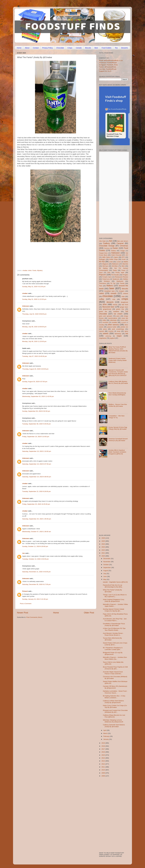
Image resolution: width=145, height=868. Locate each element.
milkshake (113, 320)
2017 (103, 749)
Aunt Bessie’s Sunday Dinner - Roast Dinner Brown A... (113, 634)
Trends (122, 283)
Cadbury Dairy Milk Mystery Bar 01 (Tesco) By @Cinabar (118, 382)
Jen (24, 553)
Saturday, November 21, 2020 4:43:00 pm (36, 572)
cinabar (25, 270)
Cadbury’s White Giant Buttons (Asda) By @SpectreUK (113, 702)
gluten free (120, 309)
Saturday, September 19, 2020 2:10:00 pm (37, 451)
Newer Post (23, 613)
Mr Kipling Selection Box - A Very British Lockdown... (114, 697)
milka (104, 320)
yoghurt (112, 338)
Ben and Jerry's (123, 241)
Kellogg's (102, 259)
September (107, 567)
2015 (103, 755)
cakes (101, 293)
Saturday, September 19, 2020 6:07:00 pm (37, 464)
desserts (110, 302)
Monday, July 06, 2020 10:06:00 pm (34, 327)
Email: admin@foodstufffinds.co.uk (111, 60)
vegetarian (103, 338)
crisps (125, 299)
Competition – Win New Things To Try (116, 417)
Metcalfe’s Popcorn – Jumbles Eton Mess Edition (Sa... (115, 658)
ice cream (118, 314)
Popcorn (103, 275)
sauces (102, 331)
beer (112, 288)
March (106, 733)
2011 (103, 767)
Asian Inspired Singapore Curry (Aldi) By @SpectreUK (114, 600)
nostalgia (124, 322)
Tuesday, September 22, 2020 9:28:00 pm (36, 491)
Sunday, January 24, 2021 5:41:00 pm (35, 599)
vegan (119, 336)
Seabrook (116, 279)
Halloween (116, 253)
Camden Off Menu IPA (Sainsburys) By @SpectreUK (115, 687)
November (107, 562)
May (105, 579)
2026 (103, 538)
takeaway (118, 334)
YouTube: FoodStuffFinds (108, 69)
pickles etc (124, 327)
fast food (125, 305)
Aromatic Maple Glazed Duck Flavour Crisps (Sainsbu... (113, 673)
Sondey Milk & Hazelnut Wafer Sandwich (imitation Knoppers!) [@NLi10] (117, 452)
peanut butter (112, 327)
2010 (103, 770)
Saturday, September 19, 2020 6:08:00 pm (37, 477)
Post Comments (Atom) (34, 617)
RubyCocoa (106, 279)
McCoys (105, 266)
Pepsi (101, 273)
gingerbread (107, 309)
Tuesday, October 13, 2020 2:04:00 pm (35, 559)
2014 (103, 758)
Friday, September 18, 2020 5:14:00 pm (36, 437)
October (106, 565)
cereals (114, 293)
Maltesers (115, 264)
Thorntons (103, 283)
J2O (127, 255)
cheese (126, 293)
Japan (116, 257)
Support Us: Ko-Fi (105, 71)
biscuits (125, 289)
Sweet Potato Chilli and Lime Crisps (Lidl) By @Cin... (115, 644)
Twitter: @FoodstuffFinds (108, 67)
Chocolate (60, 48)
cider (123, 296)
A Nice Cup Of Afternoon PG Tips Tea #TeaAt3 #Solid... (114, 629)
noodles (114, 322)
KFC (123, 257)
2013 (103, 761)
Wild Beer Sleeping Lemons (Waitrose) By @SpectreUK (113, 721)
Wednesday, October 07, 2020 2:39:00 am (37, 532)
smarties (111, 331)
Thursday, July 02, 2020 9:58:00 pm (34, 314)
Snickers (107, 281)
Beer (96, 48)
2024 (103, 544)
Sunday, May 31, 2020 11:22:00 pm (34, 299)
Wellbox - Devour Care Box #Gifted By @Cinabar (118, 405)
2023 (103, 547)
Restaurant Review (121, 277)
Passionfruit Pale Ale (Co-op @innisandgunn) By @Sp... (113, 586)
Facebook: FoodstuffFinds (108, 63)
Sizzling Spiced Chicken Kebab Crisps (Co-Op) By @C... (114, 610)
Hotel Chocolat (116, 255)
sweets (106, 333)
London (119, 262)
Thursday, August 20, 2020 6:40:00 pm (35, 369)
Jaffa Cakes (106, 257)
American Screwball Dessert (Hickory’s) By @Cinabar (118, 440)
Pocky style (120, 272)
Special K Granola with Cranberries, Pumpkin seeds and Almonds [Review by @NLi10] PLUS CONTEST (118, 373)
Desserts (124, 48)
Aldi (110, 241)
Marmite (125, 264)
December (107, 559)
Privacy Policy (48, 48)
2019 (103, 743)
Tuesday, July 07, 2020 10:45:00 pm (34, 356)
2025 (103, 541)
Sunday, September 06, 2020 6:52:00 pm (36, 411)
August (106, 571)
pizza (105, 329)
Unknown (26, 306)
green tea (103, 311)
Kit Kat (102, 262)
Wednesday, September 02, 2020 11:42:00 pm (38, 396)
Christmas (124, 246)
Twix (101, 286)
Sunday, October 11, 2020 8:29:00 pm (35, 546)
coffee (102, 299)
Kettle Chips (114, 259)
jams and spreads (106, 316)
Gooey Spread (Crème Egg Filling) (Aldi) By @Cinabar (118, 428)
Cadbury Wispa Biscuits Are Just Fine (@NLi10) (114, 716)
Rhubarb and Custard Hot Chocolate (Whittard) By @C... (115, 711)
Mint (123, 266)
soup (118, 331)
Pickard (25, 591)
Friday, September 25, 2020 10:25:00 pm (36, 504)
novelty (102, 325)
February (107, 736)
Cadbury (106, 243)
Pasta (115, 270)
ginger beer (124, 307)
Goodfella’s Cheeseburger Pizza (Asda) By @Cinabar (114, 625)
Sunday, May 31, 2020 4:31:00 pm (34, 287)
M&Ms (126, 262)
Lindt (111, 262)
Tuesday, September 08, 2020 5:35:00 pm (36, 424)
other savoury (113, 325)
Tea (116, 48)
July (105, 574)
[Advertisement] (51, 254)
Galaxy (114, 251)
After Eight (102, 241)
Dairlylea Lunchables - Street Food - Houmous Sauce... (115, 692)
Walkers (110, 286)
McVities (115, 266)
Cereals (79, 48)
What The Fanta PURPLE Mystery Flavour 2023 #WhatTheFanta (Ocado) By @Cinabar (118, 350)
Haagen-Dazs (103, 253)
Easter (115, 248)
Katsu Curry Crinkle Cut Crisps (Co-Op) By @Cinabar (115, 706)
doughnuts (124, 302)
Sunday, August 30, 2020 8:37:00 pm (35, 382)
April (105, 730)
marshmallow (113, 318)
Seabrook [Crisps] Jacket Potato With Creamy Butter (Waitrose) (118, 360)
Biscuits (88, 48)
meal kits (125, 318)
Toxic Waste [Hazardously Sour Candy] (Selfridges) (117, 394)
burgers (122, 291)
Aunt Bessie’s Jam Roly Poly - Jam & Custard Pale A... (115, 620)
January (106, 739)
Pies (109, 272)
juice (118, 316)
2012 (103, 764)
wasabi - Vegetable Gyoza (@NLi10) (115, 582)
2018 (103, 746)
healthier (116, 311)
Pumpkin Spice (107, 277)
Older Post (89, 613)
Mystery (40, 270)
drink (30, 270)
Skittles (126, 279)
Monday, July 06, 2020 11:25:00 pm (34, 341)
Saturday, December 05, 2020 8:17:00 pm (36, 584)
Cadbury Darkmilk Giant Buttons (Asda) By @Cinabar (114, 726)
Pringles (125, 275)
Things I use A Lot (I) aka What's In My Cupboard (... (115, 596)
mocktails (105, 322)
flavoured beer (108, 307)
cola (114, 299)
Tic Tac (113, 283)
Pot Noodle (115, 275)
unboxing (108, 336)
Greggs (123, 251)
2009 (103, 773)
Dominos (107, 248)
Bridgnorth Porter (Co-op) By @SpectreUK (113, 653)
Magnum (105, 264)
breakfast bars (110, 291)
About (27, 48)
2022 (103, 550)
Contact (36, 48)
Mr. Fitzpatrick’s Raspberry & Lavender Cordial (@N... (113, 649)
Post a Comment (26, 604)
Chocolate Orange (107, 246)
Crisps (70, 48)
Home (19, 48)
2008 (103, 776)
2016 (103, 752)
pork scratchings (118, 329)
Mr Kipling (103, 268)
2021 (103, 553)
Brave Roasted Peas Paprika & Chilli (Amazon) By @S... (115, 668)
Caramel (120, 243)
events (115, 305)
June (105, 576)
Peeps (123, 270)
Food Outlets (106, 48)
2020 (103, 556)
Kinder (124, 259)
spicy (126, 331)
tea (127, 333)
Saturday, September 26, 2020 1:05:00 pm (37, 519)
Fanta (34, 270)
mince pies (124, 320)
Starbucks (120, 281)
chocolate (108, 296)
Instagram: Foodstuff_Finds (108, 65)
